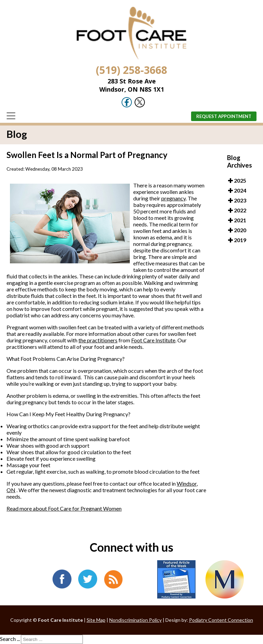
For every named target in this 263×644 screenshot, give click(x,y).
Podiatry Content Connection (221, 620)
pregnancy (173, 198)
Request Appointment (224, 116)
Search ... (10, 639)
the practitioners (98, 340)
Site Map (96, 620)
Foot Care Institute (153, 340)
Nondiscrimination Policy (135, 620)
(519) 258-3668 (131, 70)
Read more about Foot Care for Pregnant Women (64, 508)
